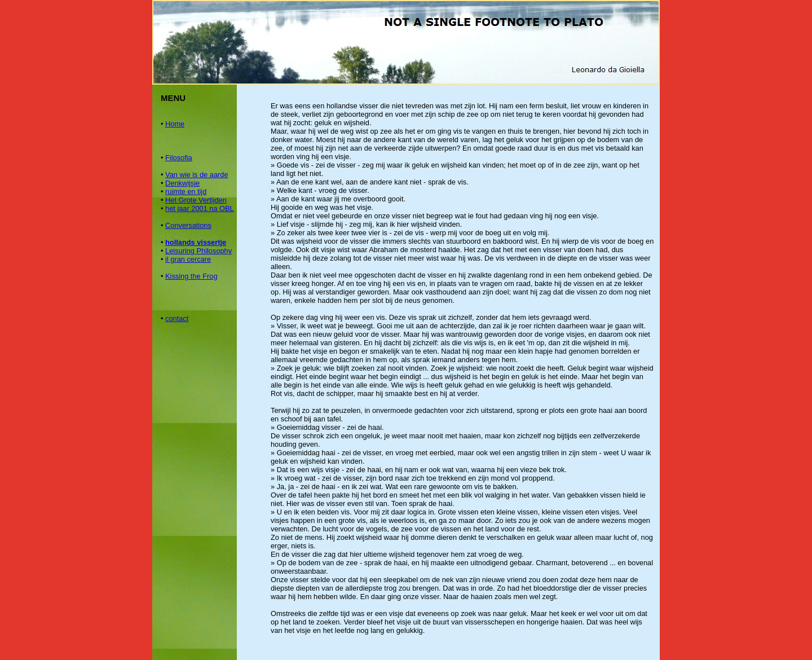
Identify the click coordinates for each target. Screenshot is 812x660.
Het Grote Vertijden (196, 200)
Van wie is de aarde (197, 175)
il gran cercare (188, 259)
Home (175, 124)
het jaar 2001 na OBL (200, 208)
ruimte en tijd (186, 192)
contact (177, 318)
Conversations (188, 225)
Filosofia (179, 158)
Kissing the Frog (191, 276)
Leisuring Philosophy (198, 251)
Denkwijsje (182, 183)
